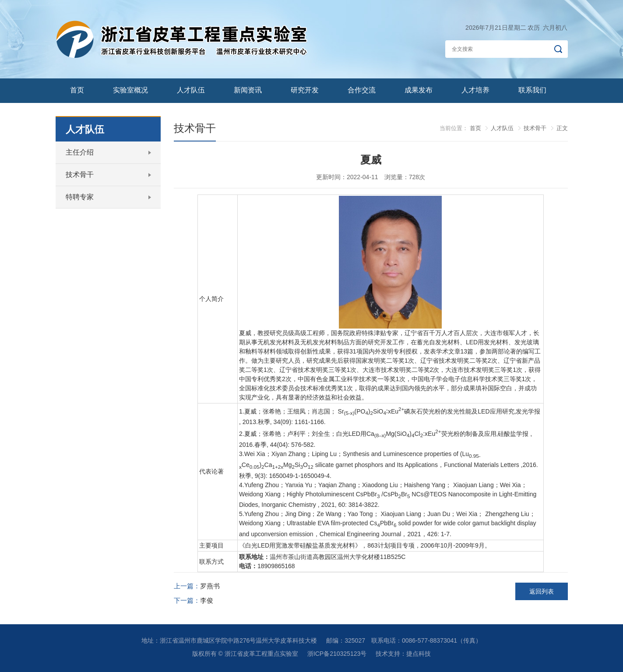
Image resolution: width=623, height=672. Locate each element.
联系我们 (532, 90)
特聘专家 (80, 197)
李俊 (207, 600)
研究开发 (305, 90)
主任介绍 (80, 152)
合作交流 (362, 90)
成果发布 (419, 90)
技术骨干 (80, 175)
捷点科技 (419, 654)
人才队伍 (191, 90)
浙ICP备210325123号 (337, 654)
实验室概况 (130, 90)
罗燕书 (210, 586)
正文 (562, 128)
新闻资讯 (248, 90)
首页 (77, 90)
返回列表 (542, 591)
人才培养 (475, 90)
